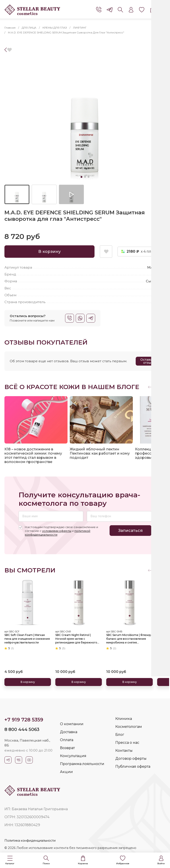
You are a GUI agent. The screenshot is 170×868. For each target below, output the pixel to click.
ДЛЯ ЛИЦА (29, 28)
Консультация (73, 756)
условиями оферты (57, 531)
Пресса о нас (127, 743)
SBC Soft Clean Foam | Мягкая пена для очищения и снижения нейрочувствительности (27, 638)
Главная (10, 28)
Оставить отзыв (148, 361)
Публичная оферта (133, 766)
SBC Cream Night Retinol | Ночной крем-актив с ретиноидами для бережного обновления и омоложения (76, 639)
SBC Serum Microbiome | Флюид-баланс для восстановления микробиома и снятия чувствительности (129, 639)
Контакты (124, 751)
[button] (10, 860)
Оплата (67, 740)
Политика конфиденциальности (30, 841)
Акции (66, 772)
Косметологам (129, 727)
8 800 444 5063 (22, 729)
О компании (72, 724)
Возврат (67, 748)
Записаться (130, 531)
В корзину (49, 252)
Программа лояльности (82, 764)
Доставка (69, 732)
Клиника (124, 719)
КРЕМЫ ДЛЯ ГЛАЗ (55, 28)
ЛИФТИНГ (80, 28)
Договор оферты (131, 759)
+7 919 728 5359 (24, 720)
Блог (120, 735)
